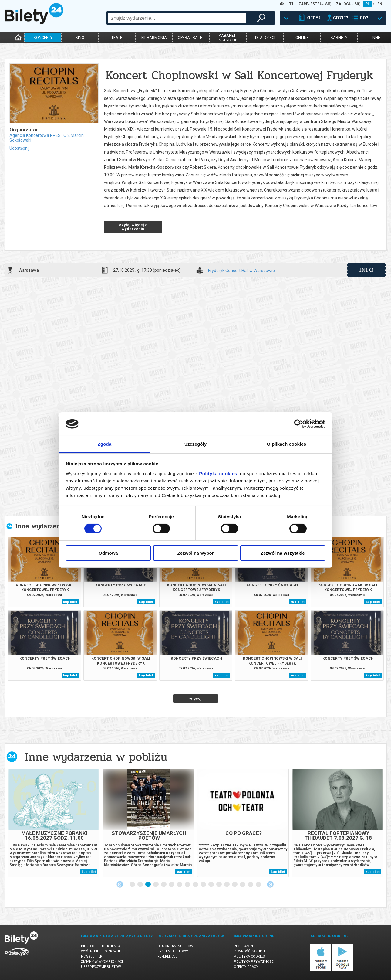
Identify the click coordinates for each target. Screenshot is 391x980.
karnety (339, 37)
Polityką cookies (218, 473)
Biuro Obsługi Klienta (101, 946)
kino (80, 37)
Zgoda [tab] (105, 444)
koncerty (43, 37)
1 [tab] (133, 885)
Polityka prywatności (254, 962)
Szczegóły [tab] (195, 444)
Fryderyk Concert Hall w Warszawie (241, 271)
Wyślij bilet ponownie (101, 951)
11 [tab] (211, 885)
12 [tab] (219, 885)
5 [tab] (164, 885)
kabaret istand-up (228, 38)
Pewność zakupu (249, 951)
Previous (120, 884)
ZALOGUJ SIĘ (348, 4)
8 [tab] (188, 885)
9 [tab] (196, 885)
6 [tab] (172, 885)
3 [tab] (148, 885)
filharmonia (154, 37)
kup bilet (70, 602)
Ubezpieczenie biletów (101, 967)
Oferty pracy (246, 967)
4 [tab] (156, 885)
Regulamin (243, 946)
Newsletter (92, 956)
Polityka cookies (249, 956)
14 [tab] (235, 885)
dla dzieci (265, 37)
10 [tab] (204, 885)
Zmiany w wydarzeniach (103, 962)
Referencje (167, 956)
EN (380, 4)
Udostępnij (19, 148)
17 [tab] (259, 885)
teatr (117, 37)
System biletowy (173, 951)
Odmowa (108, 553)
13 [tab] (227, 885)
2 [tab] (140, 885)
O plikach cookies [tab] (287, 444)
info (366, 270)
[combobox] (177, 18)
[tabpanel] (54, 823)
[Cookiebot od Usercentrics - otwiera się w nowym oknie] (299, 424)
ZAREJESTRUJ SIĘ (315, 4)
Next (270, 884)
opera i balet (191, 37)
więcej (195, 698)
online (302, 37)
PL (367, 4)
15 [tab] (243, 885)
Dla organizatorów (175, 946)
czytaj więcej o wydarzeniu (133, 227)
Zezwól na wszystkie (283, 553)
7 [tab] (180, 885)
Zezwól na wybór (195, 553)
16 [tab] (251, 885)
